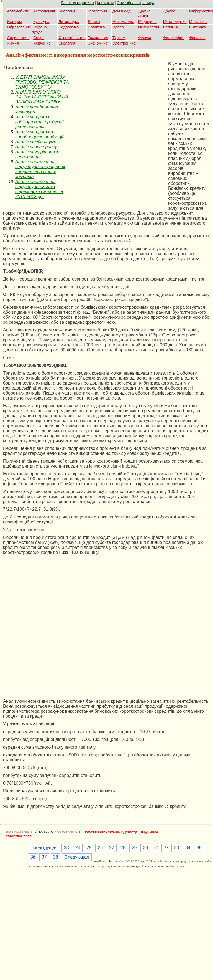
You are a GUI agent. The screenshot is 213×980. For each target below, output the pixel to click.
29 (134, 848)
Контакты (105, 3)
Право (118, 27)
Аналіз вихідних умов (37, 142)
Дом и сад (122, 11)
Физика (145, 38)
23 (66, 848)
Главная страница (78, 3)
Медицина (147, 22)
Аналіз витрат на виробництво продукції (39, 134)
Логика (94, 22)
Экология (67, 43)
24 (78, 848)
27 (112, 848)
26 (100, 848)
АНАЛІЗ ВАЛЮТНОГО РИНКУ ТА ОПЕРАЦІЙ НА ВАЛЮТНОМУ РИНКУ (42, 97)
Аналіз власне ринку (36, 147)
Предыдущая (44, 848)
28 (123, 848)
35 (199, 848)
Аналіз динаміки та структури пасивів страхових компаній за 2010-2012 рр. (39, 189)
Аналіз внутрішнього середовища (37, 154)
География (97, 11)
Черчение (42, 43)
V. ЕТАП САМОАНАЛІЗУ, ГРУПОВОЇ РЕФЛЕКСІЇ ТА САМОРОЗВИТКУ (42, 82)
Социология (18, 38)
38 (56, 857)
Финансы (197, 38)
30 (145, 848)
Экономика (98, 43)
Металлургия (175, 22)
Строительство (72, 38)
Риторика (198, 27)
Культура (41, 22)
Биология (67, 11)
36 (33, 857)
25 (89, 848)
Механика (198, 22)
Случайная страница (136, 3)
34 (188, 848)
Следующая (77, 857)
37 (44, 857)
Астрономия (44, 11)
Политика (96, 27)
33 (176, 848)
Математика (123, 22)
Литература (69, 22)
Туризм (119, 38)
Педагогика (69, 27)
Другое (169, 11)
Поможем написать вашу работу (110, 832)
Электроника (124, 43)
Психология (149, 27)
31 (157, 848)
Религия (170, 27)
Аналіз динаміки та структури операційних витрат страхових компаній (40, 169)
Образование (19, 27)
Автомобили (18, 11)
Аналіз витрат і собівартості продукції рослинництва (39, 122)
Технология (98, 38)
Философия (174, 38)
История (14, 22)
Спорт (39, 38)
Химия (13, 43)
